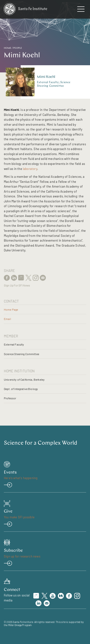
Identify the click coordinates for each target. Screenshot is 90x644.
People (18, 48)
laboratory (30, 169)
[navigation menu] (81, 10)
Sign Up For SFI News (17, 285)
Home (8, 48)
